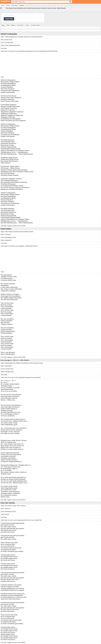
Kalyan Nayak (8, 40)
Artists (8, 5)
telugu (5, 48)
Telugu (3, 25)
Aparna (26, 37)
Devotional (20, 25)
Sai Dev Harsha (32, 37)
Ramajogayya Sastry (11, 237)
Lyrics (3, 5)
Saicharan (21, 232)
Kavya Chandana (19, 37)
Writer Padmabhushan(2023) (12, 45)
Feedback (21, 5)
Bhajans (13, 25)
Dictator (7, 514)
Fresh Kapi (14, 5)
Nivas (18, 506)
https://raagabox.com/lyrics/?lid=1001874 (15, 500)
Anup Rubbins (24, 363)
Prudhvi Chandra (29, 232)
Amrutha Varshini (38, 363)
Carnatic (27, 25)
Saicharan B (39, 37)
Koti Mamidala (9, 42)
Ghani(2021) (8, 240)
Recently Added (35, 25)
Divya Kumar (8, 506)
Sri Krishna (16, 232)
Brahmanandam (9, 363)
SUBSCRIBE (9, 19)
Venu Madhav (17, 363)
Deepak (14, 506)
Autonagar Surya (9, 372)
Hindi (8, 25)
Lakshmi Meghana (10, 37)
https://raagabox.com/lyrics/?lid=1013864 (15, 226)
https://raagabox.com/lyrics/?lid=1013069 (15, 357)
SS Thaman (8, 234)
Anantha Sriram (9, 369)
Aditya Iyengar (9, 232)
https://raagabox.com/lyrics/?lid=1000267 (15, 642)
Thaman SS (8, 509)
